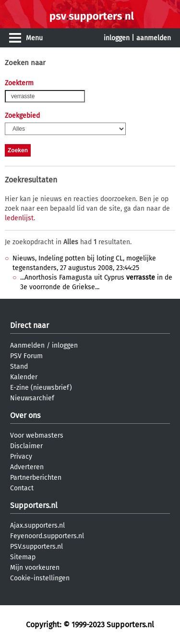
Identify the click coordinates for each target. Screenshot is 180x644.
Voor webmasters (37, 435)
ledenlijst (19, 218)
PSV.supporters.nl (36, 547)
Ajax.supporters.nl (37, 525)
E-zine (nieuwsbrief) (41, 388)
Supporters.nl (34, 505)
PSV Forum (26, 356)
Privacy (21, 457)
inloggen (117, 38)
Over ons (25, 415)
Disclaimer (26, 446)
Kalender (24, 377)
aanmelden (154, 38)
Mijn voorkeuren (35, 568)
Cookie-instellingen (40, 578)
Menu (34, 38)
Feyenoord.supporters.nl (47, 536)
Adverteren (27, 467)
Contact (22, 488)
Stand (19, 367)
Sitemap (23, 557)
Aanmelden (27, 345)
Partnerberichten (36, 478)
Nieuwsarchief (32, 398)
